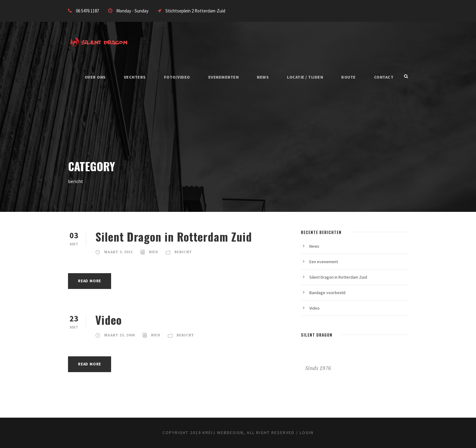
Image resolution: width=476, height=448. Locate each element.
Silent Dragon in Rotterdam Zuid (174, 237)
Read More (90, 281)
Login (307, 433)
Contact (384, 77)
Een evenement (324, 262)
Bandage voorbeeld (327, 293)
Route (348, 77)
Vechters (135, 77)
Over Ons (95, 77)
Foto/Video (177, 77)
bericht (183, 252)
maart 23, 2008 (119, 335)
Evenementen (224, 77)
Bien (154, 252)
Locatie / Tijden (305, 77)
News (263, 77)
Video (109, 320)
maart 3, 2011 (118, 252)
